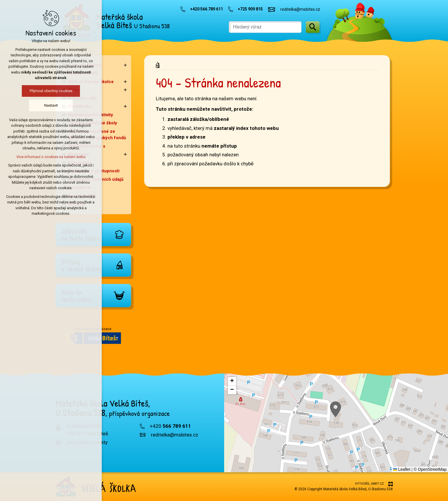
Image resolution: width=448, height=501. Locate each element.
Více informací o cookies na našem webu (46, 157)
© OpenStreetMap (430, 469)
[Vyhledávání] (313, 27)
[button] (335, 409)
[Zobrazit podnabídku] (125, 65)
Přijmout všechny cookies (46, 91)
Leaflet (402, 469)
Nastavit (46, 105)
